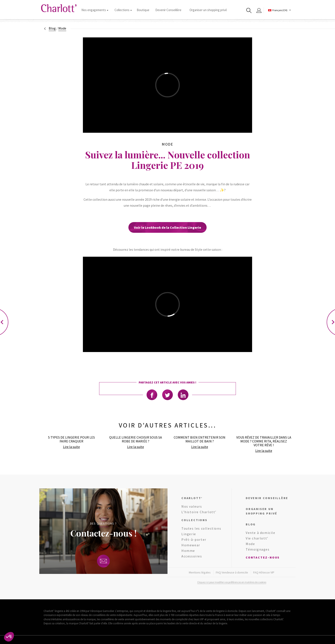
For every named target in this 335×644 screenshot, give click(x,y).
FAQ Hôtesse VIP (264, 572)
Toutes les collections (201, 528)
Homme (188, 551)
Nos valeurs (192, 506)
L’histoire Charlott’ (199, 512)
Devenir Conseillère (168, 10)
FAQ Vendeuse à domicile (232, 572)
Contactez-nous (263, 557)
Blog (52, 28)
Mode (250, 544)
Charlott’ (192, 498)
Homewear (191, 545)
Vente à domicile (261, 533)
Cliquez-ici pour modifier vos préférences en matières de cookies (232, 582)
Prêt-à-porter (194, 539)
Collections (123, 10)
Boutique (143, 10)
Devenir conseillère (267, 498)
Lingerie (189, 534)
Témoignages (258, 549)
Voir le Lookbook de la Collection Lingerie (167, 227)
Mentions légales (200, 572)
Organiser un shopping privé (208, 10)
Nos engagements (95, 10)
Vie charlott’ (257, 538)
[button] (9, 637)
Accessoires (192, 556)
